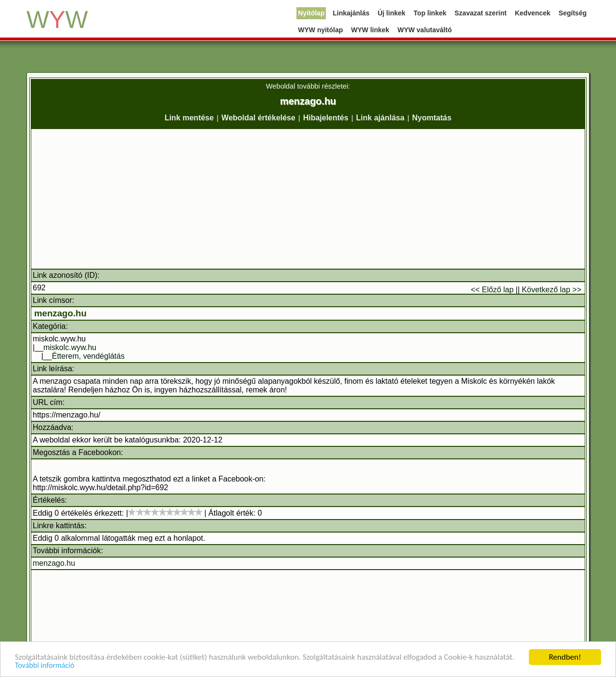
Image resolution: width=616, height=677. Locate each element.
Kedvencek (533, 13)
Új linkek (392, 13)
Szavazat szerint (481, 13)
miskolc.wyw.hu (70, 347)
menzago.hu (60, 313)
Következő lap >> (552, 290)
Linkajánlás (351, 13)
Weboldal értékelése (258, 118)
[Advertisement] (308, 199)
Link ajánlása (380, 118)
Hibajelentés (326, 118)
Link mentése (189, 118)
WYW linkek (370, 30)
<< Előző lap (492, 290)
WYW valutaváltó (425, 30)
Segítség (573, 13)
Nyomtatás (432, 118)
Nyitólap (311, 13)
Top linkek (430, 13)
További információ (45, 666)
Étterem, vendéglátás (88, 356)
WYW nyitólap (320, 30)
